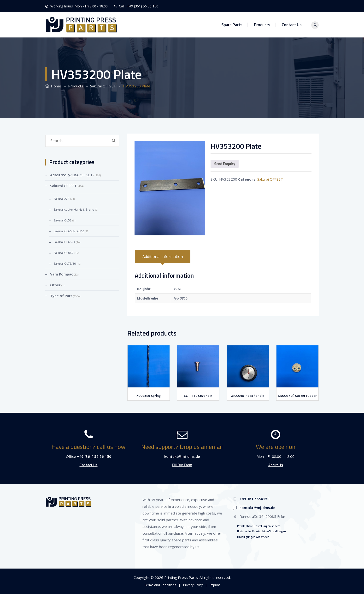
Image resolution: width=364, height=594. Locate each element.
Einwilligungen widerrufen (253, 537)
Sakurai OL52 (63, 220)
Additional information (163, 257)
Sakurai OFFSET (270, 179)
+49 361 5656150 (255, 499)
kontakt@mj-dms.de (182, 456)
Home (53, 86)
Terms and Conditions (160, 585)
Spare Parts (234, 25)
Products (264, 25)
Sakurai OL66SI (64, 253)
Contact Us (294, 25)
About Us (276, 465)
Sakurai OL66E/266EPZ (69, 231)
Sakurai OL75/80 (65, 264)
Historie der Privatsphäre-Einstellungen (261, 531)
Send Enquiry (225, 164)
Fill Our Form (182, 465)
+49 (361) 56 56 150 (143, 6)
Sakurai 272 (62, 199)
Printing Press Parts (181, 577)
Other (55, 285)
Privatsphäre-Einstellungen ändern (259, 526)
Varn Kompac (62, 274)
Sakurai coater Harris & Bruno (74, 210)
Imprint (215, 585)
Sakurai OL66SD (64, 242)
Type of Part (61, 296)
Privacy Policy (193, 585)
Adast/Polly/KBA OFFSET (71, 175)
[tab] (163, 257)
